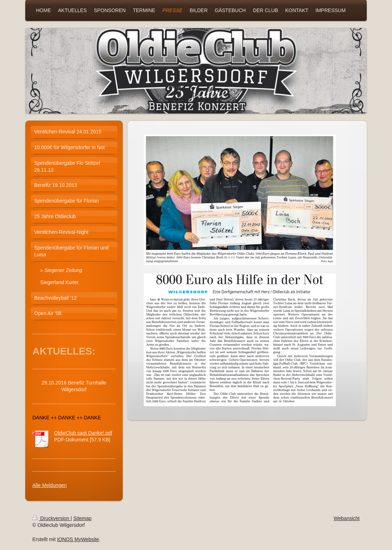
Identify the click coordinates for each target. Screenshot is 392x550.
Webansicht (347, 518)
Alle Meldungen (50, 485)
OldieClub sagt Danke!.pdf (83, 433)
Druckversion (51, 518)
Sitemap (82, 518)
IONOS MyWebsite (78, 539)
